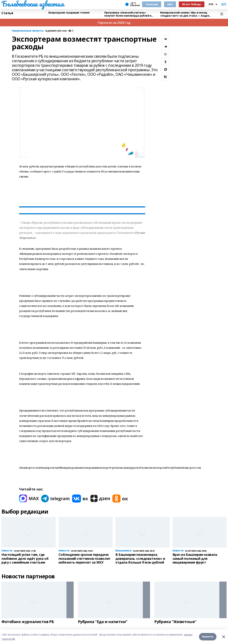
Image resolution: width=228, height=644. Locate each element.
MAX (170, 4)
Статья (7, 13)
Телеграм (152, 4)
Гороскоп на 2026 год (114, 23)
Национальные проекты (28, 31)
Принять (208, 637)
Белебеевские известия (33, 4)
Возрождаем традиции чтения (69, 13)
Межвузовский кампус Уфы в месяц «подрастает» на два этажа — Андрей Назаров (185, 14)
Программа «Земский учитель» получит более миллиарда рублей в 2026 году (128, 14)
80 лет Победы (192, 4)
